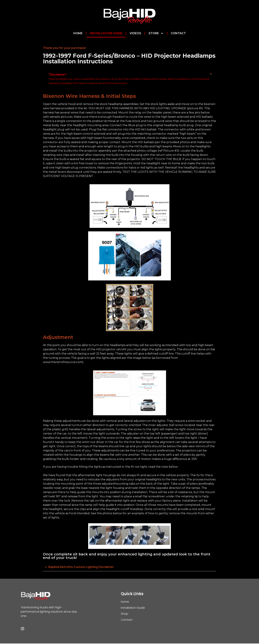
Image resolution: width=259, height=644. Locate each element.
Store (156, 33)
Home (78, 33)
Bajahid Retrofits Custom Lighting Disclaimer (81, 567)
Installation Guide (106, 33)
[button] (129, 567)
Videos (135, 33)
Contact (178, 33)
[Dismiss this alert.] (211, 74)
